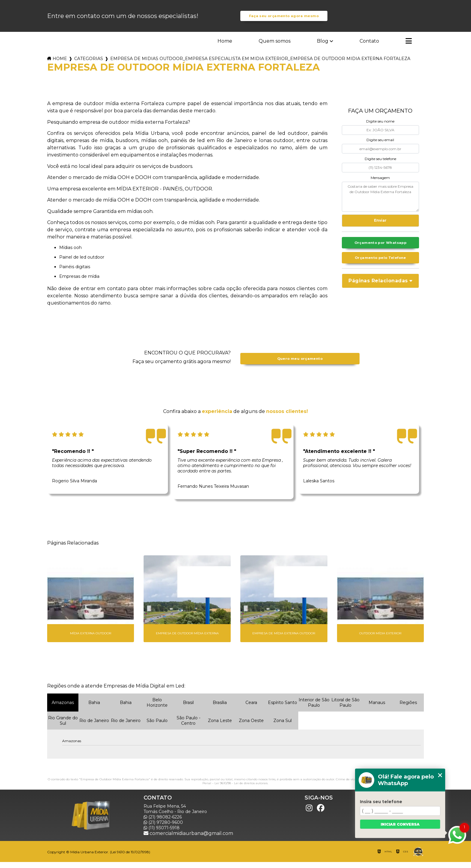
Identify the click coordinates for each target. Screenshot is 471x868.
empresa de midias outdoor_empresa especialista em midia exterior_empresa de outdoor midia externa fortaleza (260, 65)
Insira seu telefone (381, 802)
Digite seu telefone (380, 165)
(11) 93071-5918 (162, 834)
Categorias (89, 65)
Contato (369, 47)
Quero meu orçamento (300, 365)
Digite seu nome (380, 127)
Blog (323, 47)
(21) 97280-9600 (163, 828)
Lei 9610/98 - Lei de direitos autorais (241, 789)
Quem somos (275, 47)
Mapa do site (385, 839)
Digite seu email (380, 146)
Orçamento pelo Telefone (380, 265)
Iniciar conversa (400, 824)
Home (225, 47)
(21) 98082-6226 (163, 823)
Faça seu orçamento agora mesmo (284, 19)
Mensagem (380, 183)
